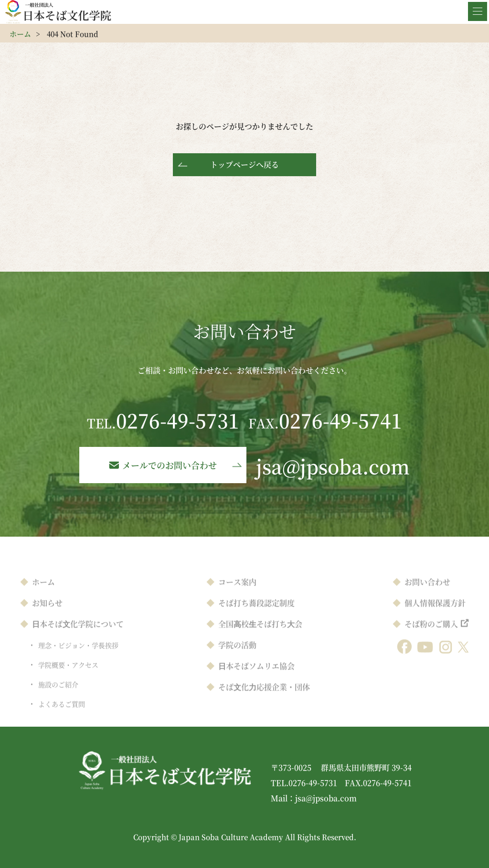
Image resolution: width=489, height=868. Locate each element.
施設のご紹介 (58, 695)
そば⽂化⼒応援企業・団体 (264, 697)
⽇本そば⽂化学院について (78, 634)
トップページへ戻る (244, 164)
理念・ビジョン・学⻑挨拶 (78, 656)
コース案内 (237, 592)
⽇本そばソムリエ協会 (256, 676)
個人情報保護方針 (435, 613)
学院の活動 (237, 655)
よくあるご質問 (62, 714)
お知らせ (47, 613)
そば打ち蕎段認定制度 (256, 613)
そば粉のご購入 (431, 634)
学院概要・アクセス (68, 675)
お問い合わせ (427, 592)
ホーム (20, 34)
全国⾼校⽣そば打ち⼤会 (260, 634)
